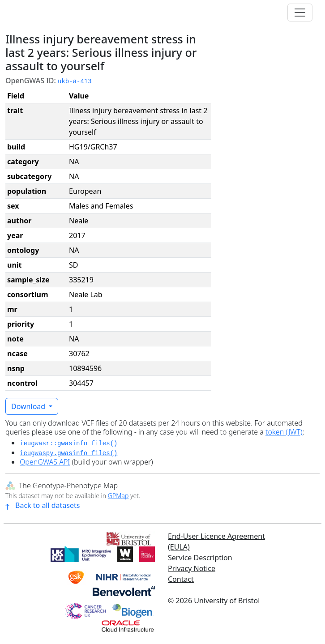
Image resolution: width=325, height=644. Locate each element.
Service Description (200, 558)
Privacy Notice (192, 568)
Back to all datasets (43, 505)
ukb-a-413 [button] (75, 81)
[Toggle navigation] (300, 13)
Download (29, 406)
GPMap (118, 496)
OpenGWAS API (45, 462)
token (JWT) (284, 432)
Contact (181, 579)
